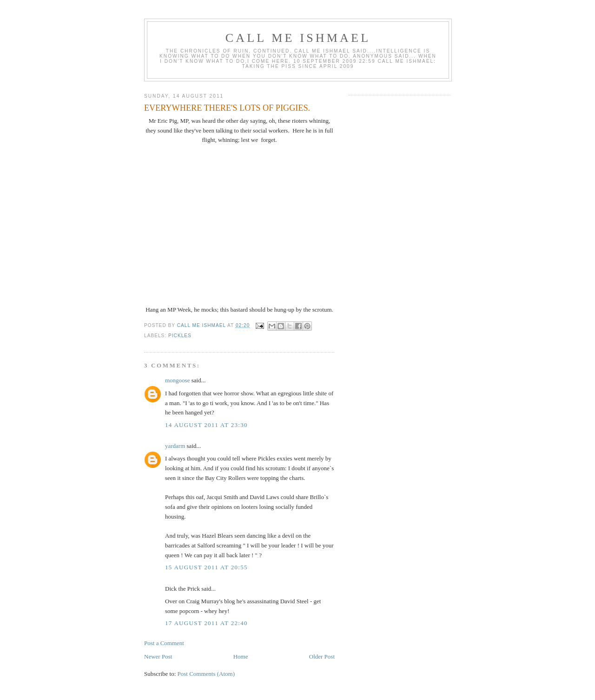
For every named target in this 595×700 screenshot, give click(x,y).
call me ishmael (298, 38)
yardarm (175, 446)
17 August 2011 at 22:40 (206, 623)
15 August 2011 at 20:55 (206, 567)
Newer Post (158, 657)
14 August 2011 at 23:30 (206, 425)
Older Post (322, 657)
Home (241, 657)
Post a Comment (164, 643)
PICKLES (180, 336)
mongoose (177, 380)
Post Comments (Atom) (206, 674)
